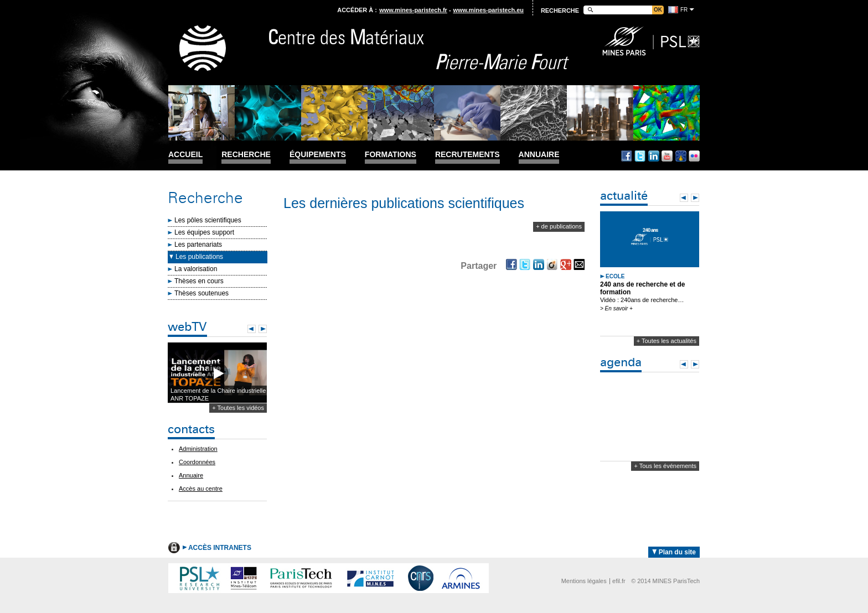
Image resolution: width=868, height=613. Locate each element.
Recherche (246, 155)
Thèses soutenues (201, 293)
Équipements (318, 155)
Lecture (217, 373)
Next (263, 329)
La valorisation (196, 269)
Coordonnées (197, 462)
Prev (252, 329)
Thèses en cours (199, 281)
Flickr (694, 156)
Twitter (640, 156)
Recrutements (467, 155)
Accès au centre (201, 489)
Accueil (185, 155)
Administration (198, 449)
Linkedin (654, 156)
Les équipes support (204, 232)
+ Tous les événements (665, 466)
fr (684, 10)
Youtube (667, 156)
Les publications (199, 257)
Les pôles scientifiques (208, 220)
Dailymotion (681, 156)
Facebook (627, 156)
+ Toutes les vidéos (238, 408)
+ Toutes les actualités (666, 341)
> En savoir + (616, 308)
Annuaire (539, 155)
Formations (391, 155)
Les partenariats (198, 245)
